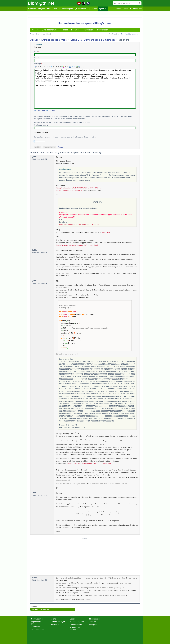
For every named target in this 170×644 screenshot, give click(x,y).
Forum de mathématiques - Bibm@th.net (85, 23)
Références (81, 9)
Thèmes (93, 9)
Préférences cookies (75, 628)
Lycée (42, 9)
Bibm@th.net (41, 3)
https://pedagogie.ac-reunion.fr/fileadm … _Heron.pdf (79, 225)
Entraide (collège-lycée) (54, 40)
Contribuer (36, 627)
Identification (102, 30)
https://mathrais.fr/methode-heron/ (69, 190)
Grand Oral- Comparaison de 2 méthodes (93, 40)
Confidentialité (76, 625)
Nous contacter (37, 630)
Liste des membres (50, 30)
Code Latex (41, 110)
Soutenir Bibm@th (58, 622)
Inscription (89, 30)
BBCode (52, 110)
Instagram (93, 625)
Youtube (93, 622)
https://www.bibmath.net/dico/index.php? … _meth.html (77, 245)
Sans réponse (134, 34)
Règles (65, 30)
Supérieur (52, 9)
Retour (60, 147)
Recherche (76, 30)
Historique (55, 625)
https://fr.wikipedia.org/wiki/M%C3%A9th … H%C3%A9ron (78, 188)
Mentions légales (77, 622)
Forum (103, 9)
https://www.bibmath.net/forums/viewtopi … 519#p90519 (89, 464)
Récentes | (125, 34)
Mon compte (121, 9)
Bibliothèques (66, 9)
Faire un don (136, 9)
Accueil (32, 9)
